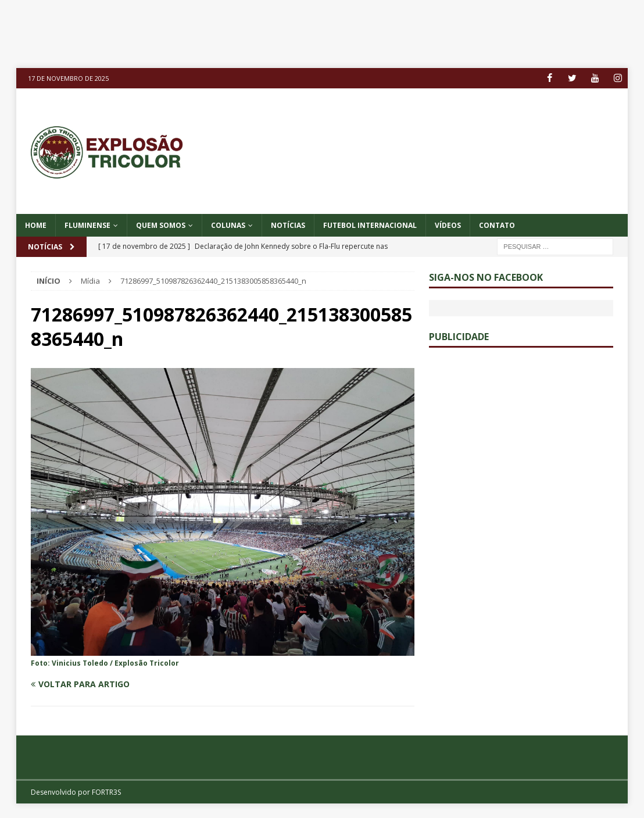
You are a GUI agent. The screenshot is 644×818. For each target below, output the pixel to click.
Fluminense (87, 225)
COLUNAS (228, 225)
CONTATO (497, 225)
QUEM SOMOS (161, 225)
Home (36, 225)
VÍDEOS (448, 225)
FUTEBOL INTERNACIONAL (370, 225)
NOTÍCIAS (288, 225)
